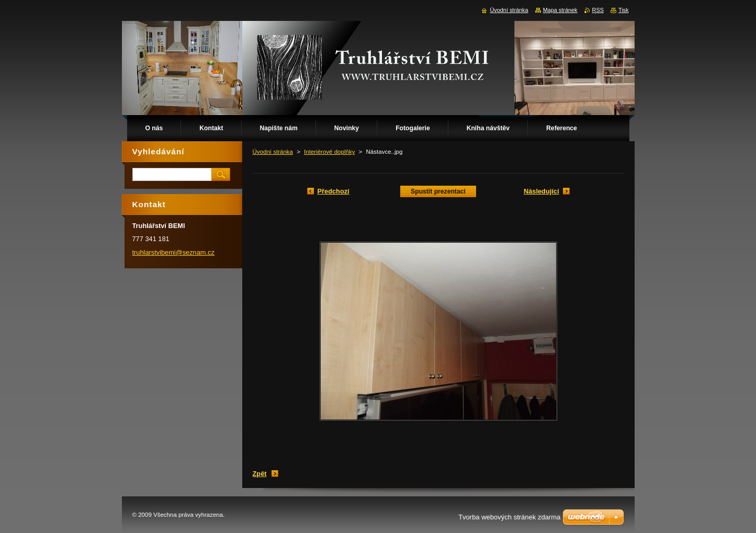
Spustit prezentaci (438, 191)
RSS (598, 10)
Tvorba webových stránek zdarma (509, 517)
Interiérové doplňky (329, 152)
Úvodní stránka (273, 152)
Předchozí (334, 191)
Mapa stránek (560, 10)
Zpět (260, 474)
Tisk (624, 10)
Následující (541, 191)
